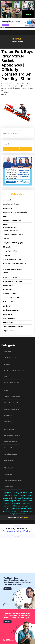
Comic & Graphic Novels (12, 259)
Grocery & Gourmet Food (13, 298)
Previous (5, 92)
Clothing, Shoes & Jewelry (13, 269)
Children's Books (10, 228)
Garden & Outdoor (10, 294)
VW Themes (24, 517)
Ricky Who (17, 39)
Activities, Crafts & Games (13, 235)
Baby (5, 216)
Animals (6, 239)
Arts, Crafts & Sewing (11, 204)
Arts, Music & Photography (13, 243)
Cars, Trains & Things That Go (15, 251)
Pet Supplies (8, 322)
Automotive (8, 208)
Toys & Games (9, 331)
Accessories (8, 200)
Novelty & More (9, 314)
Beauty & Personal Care (12, 220)
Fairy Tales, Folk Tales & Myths (15, 263)
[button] (17, 48)
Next (4, 94)
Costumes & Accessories (13, 282)
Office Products (9, 318)
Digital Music (8, 286)
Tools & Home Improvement (14, 326)
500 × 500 (25, 84)
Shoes (6, 272)
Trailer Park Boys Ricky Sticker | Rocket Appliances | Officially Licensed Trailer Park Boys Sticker (17, 88)
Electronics (7, 290)
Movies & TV (8, 306)
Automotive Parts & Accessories (15, 212)
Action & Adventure (11, 231)
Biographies (8, 247)
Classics (7, 255)
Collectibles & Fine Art (12, 277)
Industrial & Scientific (11, 302)
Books (6, 224)
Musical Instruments (11, 310)
